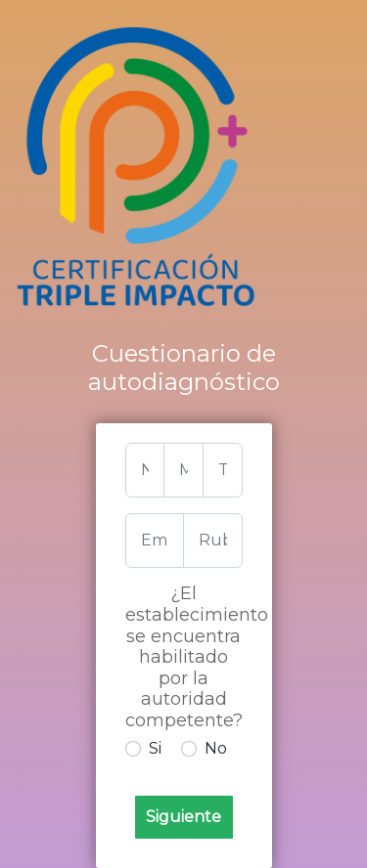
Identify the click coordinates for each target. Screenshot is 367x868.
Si (155, 748)
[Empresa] (155, 541)
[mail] (183, 470)
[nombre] (145, 470)
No (216, 748)
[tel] (223, 470)
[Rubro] (213, 541)
